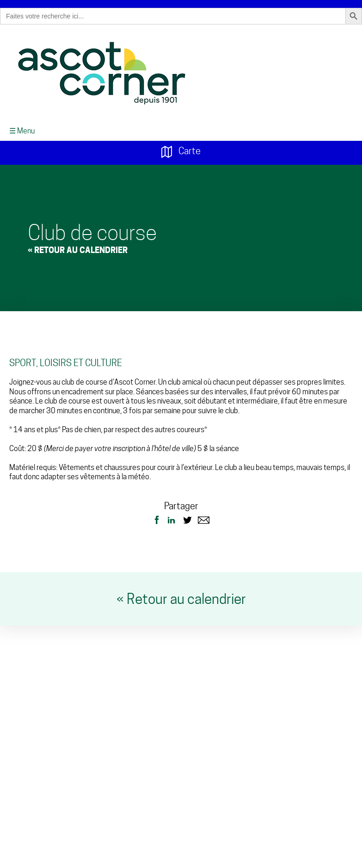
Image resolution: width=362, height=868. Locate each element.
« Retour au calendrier (181, 596)
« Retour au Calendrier (78, 247)
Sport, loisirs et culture (66, 360)
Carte (181, 148)
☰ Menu (22, 128)
